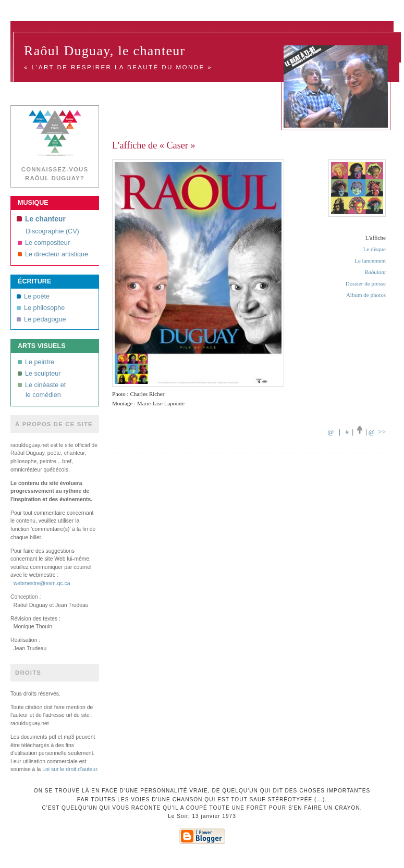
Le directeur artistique (53, 254)
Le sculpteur (39, 374)
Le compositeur (44, 243)
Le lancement (370, 261)
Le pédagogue (41, 319)
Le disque (375, 249)
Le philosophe (41, 308)
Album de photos (366, 295)
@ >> (377, 432)
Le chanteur (41, 219)
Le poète (33, 296)
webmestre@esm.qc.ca (42, 583)
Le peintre (36, 362)
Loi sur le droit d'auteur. (70, 769)
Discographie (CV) (52, 231)
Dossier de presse (366, 283)
